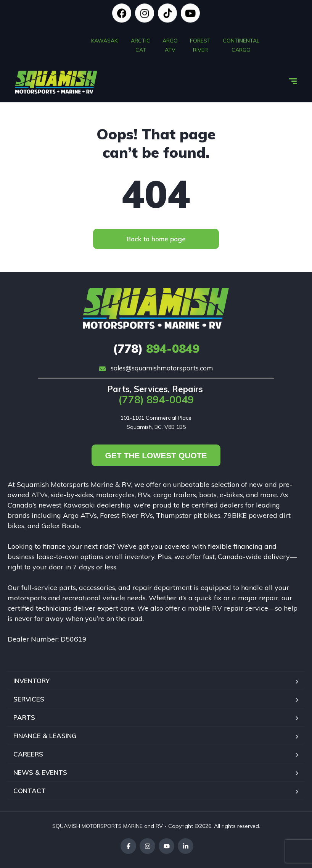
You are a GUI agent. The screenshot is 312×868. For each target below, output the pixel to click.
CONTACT (30, 791)
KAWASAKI (105, 39)
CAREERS (28, 754)
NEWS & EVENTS (40, 772)
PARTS (24, 717)
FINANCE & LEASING (45, 736)
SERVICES (29, 699)
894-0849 (156, 349)
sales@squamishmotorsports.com (156, 368)
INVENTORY (31, 681)
